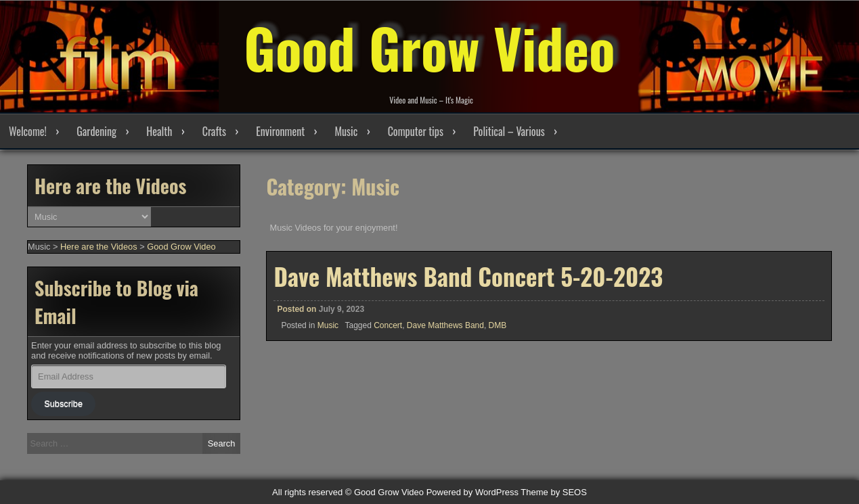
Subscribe (63, 404)
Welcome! (28, 131)
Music (346, 131)
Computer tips (416, 131)
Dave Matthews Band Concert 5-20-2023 (468, 276)
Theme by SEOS (554, 492)
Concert (388, 325)
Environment (280, 131)
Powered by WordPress (472, 492)
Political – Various (509, 131)
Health (159, 131)
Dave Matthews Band (445, 325)
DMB (498, 325)
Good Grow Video (429, 47)
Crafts (214, 131)
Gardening (96, 131)
